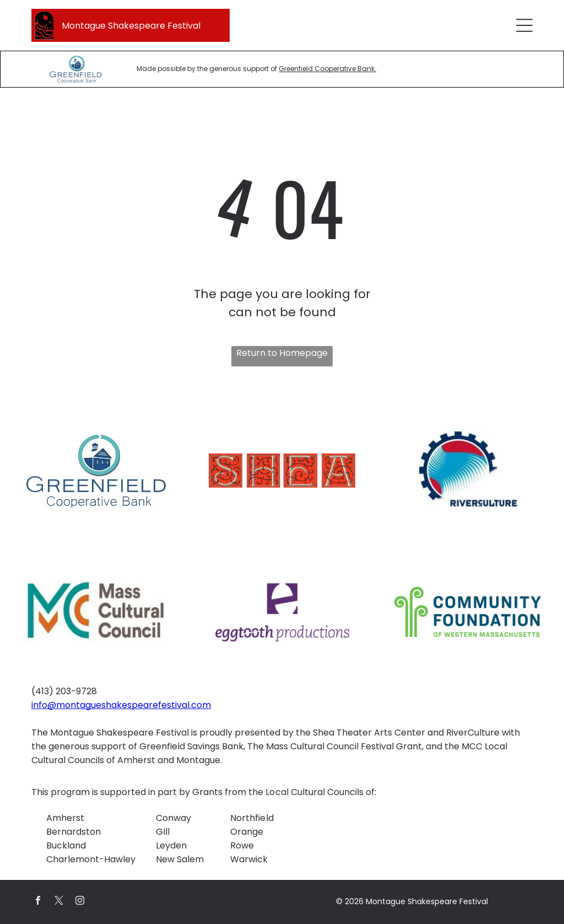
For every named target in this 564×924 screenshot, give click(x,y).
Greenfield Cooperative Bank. (327, 69)
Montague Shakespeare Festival (131, 26)
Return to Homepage (282, 353)
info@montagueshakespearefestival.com (121, 705)
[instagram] (80, 902)
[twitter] (59, 902)
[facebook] (38, 902)
